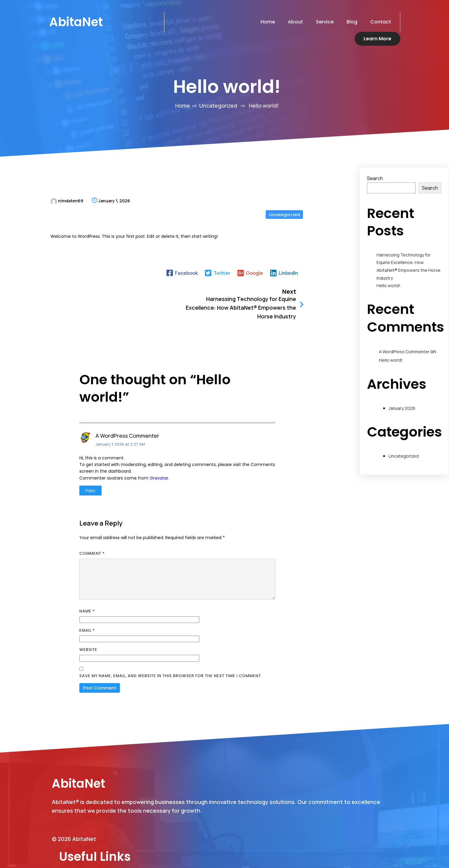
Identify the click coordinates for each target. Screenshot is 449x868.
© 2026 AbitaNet (74, 832)
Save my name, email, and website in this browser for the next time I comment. (171, 643)
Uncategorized (218, 92)
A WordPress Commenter (127, 403)
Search (375, 164)
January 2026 (402, 394)
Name (87, 578)
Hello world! (388, 272)
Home (183, 92)
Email (87, 598)
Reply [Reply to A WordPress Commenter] (90, 458)
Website (88, 617)
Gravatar (159, 445)
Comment (92, 520)
